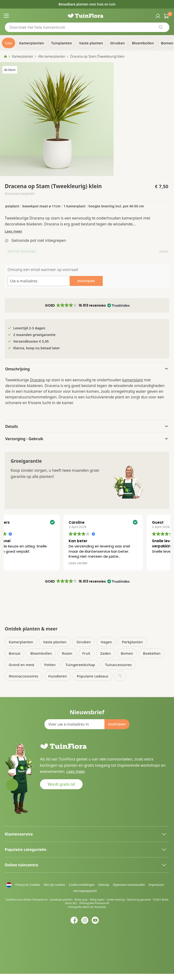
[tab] (87, 369)
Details (12, 426)
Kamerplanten (22, 56)
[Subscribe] (117, 724)
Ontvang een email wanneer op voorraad (43, 270)
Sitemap (104, 885)
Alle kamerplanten (52, 56)
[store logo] (87, 16)
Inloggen (157, 16)
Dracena (38, 380)
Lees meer (13, 231)
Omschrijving (18, 369)
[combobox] (87, 27)
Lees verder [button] (103, 563)
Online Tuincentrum (36, 899)
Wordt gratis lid (61, 784)
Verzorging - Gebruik (24, 439)
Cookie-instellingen (82, 885)
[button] (87, 305)
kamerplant (132, 380)
